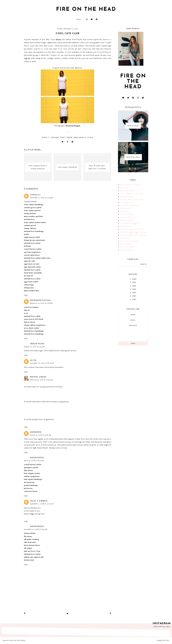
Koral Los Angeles (128, 247)
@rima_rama (165, 627)
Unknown (36, 432)
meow (70, 138)
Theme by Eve (163, 641)
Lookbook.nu (126, 226)
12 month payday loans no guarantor (39, 419)
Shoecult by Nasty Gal (129, 241)
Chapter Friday (126, 214)
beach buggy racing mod (34, 514)
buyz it (46, 138)
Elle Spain (124, 211)
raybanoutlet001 (40, 300)
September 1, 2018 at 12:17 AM (42, 504)
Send (133, 344)
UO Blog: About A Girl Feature (132, 199)
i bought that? (58, 138)
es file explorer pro (32, 511)
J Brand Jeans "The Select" (131, 185)
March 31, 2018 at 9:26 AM (41, 435)
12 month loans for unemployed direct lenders (43, 387)
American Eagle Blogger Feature (133, 232)
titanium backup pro (32, 508)
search (144, 264)
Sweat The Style (127, 197)
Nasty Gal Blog (126, 244)
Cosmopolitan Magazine (130, 223)
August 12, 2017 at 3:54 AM (35, 347)
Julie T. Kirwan (39, 501)
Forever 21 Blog (126, 250)
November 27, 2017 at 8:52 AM (42, 363)
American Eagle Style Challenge (133, 235)
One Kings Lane (126, 202)
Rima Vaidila (80, 138)
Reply (26, 295)
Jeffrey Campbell (127, 220)
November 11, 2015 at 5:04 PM (42, 198)
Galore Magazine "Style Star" (132, 194)
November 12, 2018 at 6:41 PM (36, 529)
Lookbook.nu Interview (130, 205)
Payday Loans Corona (58, 448)
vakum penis (37, 344)
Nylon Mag (124, 188)
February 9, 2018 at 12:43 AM (42, 380)
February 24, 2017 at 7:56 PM (41, 303)
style (90, 138)
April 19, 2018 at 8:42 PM (34, 461)
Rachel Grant (38, 377)
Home (79, 19)
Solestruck (125, 238)
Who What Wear (127, 191)
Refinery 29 (125, 208)
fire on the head (86, 9)
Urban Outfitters (127, 217)
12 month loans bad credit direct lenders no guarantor (46, 402)
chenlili (35, 195)
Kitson (59, 39)
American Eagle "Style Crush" (132, 229)
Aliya (33, 360)
